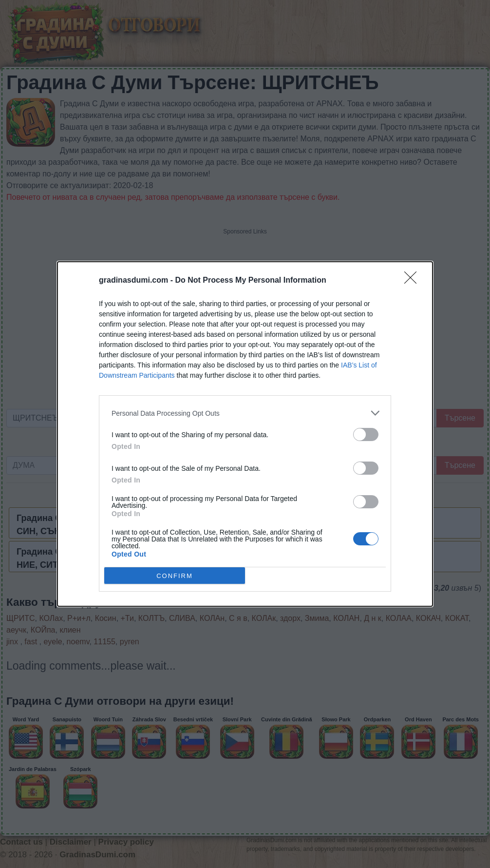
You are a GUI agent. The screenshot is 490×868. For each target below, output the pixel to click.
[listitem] (245, 413)
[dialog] (245, 434)
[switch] (366, 434)
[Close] (414, 281)
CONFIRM (175, 575)
